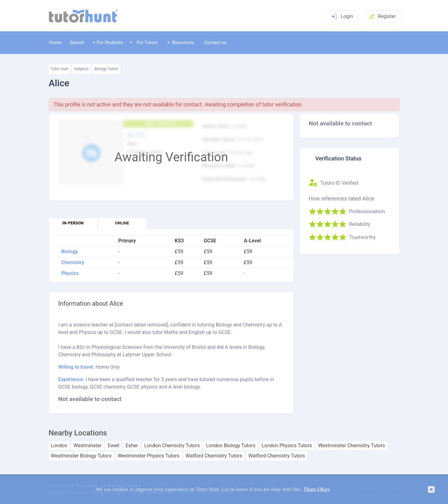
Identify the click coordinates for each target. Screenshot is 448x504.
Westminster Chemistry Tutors (352, 446)
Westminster (88, 446)
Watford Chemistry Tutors (214, 456)
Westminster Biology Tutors (81, 456)
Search (77, 43)
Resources (181, 43)
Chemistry (73, 263)
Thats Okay (317, 489)
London (59, 446)
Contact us (215, 43)
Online (122, 223)
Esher (132, 446)
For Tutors (144, 43)
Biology (70, 252)
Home (55, 43)
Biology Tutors (106, 69)
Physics (70, 273)
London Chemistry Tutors (172, 446)
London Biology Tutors (231, 446)
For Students (108, 43)
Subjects (81, 69)
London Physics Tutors (287, 446)
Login (342, 16)
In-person (73, 223)
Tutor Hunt (60, 69)
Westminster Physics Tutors (148, 456)
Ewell (113, 446)
